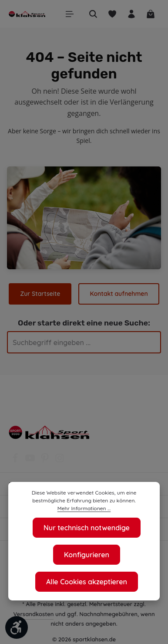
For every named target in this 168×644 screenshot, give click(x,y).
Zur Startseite (41, 294)
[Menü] (70, 14)
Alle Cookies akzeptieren (87, 581)
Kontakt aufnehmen (119, 294)
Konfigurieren (87, 554)
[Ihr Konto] (131, 14)
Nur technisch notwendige (87, 527)
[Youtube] (31, 461)
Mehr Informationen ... (84, 508)
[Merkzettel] (112, 14)
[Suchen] (93, 14)
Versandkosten (34, 614)
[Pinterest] (46, 461)
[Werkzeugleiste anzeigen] (17, 627)
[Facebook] (16, 461)
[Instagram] (60, 461)
